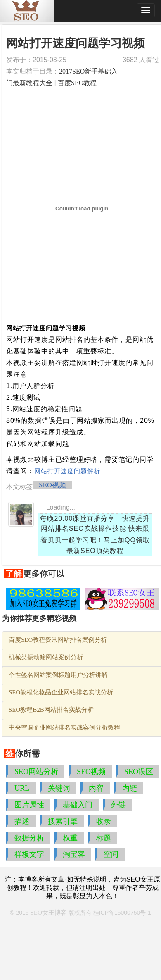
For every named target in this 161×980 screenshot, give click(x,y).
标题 (104, 838)
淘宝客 (74, 854)
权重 (70, 838)
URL (22, 788)
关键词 (59, 788)
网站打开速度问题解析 (67, 471)
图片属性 (29, 805)
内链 (130, 788)
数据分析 (29, 838)
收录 (104, 821)
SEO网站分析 (36, 772)
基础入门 (78, 805)
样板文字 (29, 854)
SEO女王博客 (49, 913)
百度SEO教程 (77, 83)
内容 (96, 788)
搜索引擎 (63, 821)
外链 (118, 805)
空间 (111, 854)
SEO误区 (139, 772)
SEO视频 (52, 485)
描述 (22, 821)
